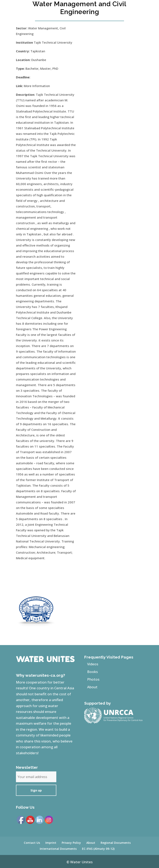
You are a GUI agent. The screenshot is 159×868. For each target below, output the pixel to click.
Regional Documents (116, 843)
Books (92, 672)
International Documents (58, 849)
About (92, 687)
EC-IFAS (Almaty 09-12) (98, 849)
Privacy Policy (71, 843)
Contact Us (32, 843)
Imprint (51, 843)
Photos (93, 679)
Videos (93, 664)
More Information (37, 86)
